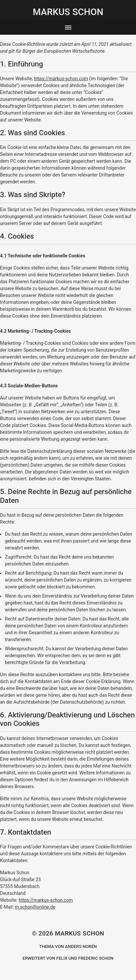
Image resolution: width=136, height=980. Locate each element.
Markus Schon (79, 934)
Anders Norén (81, 946)
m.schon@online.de (35, 907)
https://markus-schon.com (61, 79)
